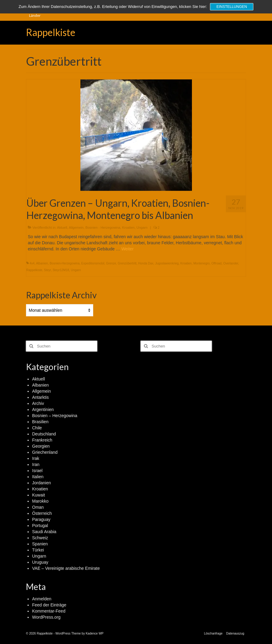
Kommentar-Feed (49, 611)
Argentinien (43, 409)
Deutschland (44, 434)
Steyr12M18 (61, 270)
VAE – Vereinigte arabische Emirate (66, 568)
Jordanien (42, 483)
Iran (36, 464)
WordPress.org (46, 617)
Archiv (38, 403)
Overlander (231, 263)
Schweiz (40, 538)
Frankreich (42, 440)
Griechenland (45, 452)
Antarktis (40, 397)
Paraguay (41, 519)
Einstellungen (232, 7)
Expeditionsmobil (93, 263)
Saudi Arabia (44, 532)
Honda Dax (146, 263)
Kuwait (39, 495)
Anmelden (42, 599)
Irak (36, 458)
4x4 (32, 263)
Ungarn (142, 227)
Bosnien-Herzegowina (64, 263)
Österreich (42, 513)
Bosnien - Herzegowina (103, 227)
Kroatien (128, 227)
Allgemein (76, 227)
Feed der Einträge (49, 605)
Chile (37, 428)
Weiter (127, 249)
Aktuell (62, 227)
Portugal (40, 526)
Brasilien (40, 422)
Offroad (217, 263)
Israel (37, 471)
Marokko (40, 501)
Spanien (40, 544)
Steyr (48, 270)
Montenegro (202, 263)
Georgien (41, 446)
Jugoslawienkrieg (167, 263)
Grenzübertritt (127, 263)
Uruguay (40, 562)
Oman (38, 507)
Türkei (38, 550)
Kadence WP (94, 633)
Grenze (111, 263)
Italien (38, 477)
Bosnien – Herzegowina (55, 416)
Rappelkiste (51, 32)
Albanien (42, 263)
